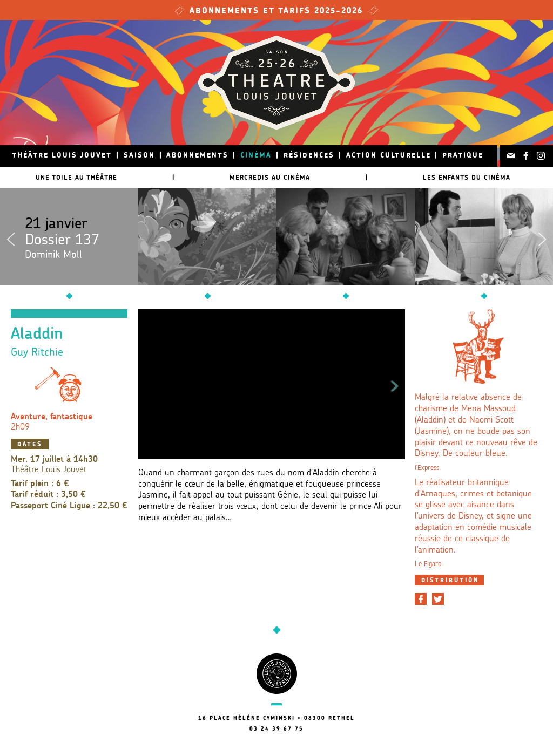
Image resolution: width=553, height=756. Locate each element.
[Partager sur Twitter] (438, 599)
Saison (139, 156)
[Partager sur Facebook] (421, 599)
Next (542, 237)
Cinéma (256, 156)
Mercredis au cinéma (270, 177)
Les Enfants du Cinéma (467, 177)
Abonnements (197, 156)
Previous (11, 237)
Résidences (309, 156)
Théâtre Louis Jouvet (62, 156)
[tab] (449, 580)
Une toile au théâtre (76, 177)
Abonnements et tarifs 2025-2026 (276, 12)
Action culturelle (389, 156)
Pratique (463, 156)
